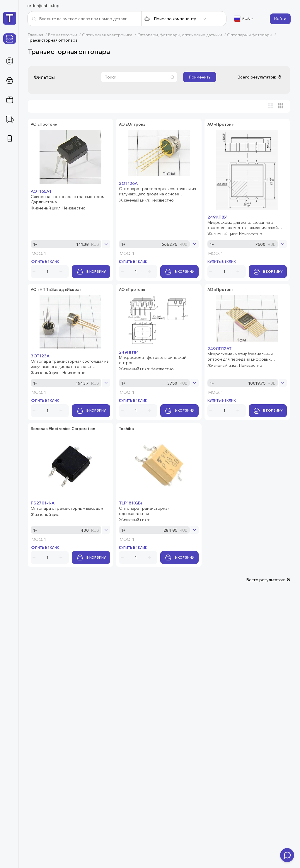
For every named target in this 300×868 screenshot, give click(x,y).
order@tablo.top (43, 6)
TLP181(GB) (78, 663)
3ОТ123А (76, 371)
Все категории (65, 35)
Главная (38, 35)
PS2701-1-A (78, 602)
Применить (200, 77)
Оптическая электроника (110, 35)
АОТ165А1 (77, 124)
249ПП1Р (76, 464)
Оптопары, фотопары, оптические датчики (182, 35)
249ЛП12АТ (79, 531)
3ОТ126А (74, 196)
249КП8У (76, 284)
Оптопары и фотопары (252, 35)
